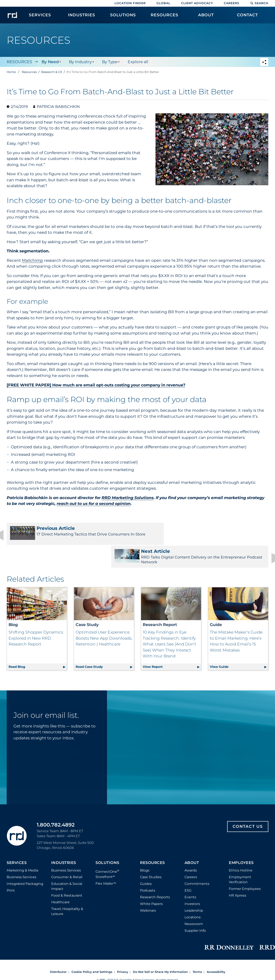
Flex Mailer (106, 862)
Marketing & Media (22, 849)
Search (259, 3)
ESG (188, 869)
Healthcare (60, 881)
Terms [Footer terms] (197, 951)
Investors (192, 883)
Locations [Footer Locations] (193, 896)
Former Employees (245, 868)
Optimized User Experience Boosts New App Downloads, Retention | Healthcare (104, 617)
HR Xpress (237, 875)
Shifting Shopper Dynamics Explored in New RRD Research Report (36, 617)
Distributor (58, 951)
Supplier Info (195, 910)
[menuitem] (40, 17)
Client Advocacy (197, 3)
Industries (64, 842)
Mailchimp (32, 260)
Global (163, 3)
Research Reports (155, 876)
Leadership (194, 890)
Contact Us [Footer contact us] (248, 806)
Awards (191, 849)
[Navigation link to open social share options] (264, 62)
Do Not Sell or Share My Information (160, 951)
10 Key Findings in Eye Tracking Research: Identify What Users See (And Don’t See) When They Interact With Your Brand (169, 623)
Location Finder (130, 3)
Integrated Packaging (25, 863)
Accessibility (216, 951)
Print (11, 869)
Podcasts (148, 869)
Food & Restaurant (67, 875)
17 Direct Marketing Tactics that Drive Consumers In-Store (69, 534)
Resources (19, 62)
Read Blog (38, 645)
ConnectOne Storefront (107, 853)
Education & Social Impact (67, 865)
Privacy (123, 951)
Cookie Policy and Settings (92, 951)
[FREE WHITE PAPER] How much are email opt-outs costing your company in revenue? (96, 385)
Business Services (22, 856)
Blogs (145, 849)
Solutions (107, 842)
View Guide (239, 645)
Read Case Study (105, 645)
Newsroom (194, 903)
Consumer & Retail (67, 856)
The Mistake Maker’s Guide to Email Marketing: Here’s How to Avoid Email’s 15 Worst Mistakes (236, 620)
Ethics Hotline (241, 849)
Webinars (148, 890)
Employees (241, 842)
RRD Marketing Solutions (128, 498)
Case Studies (151, 856)
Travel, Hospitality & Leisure (67, 890)
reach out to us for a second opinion (94, 504)
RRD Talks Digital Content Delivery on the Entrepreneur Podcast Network (206, 534)
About (192, 842)
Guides (146, 863)
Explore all (137, 62)
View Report (172, 645)
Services (17, 842)
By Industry (80, 62)
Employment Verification (240, 859)
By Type (109, 62)
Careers (232, 3)
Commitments (197, 863)
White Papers (151, 883)
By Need (50, 62)
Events (190, 876)
